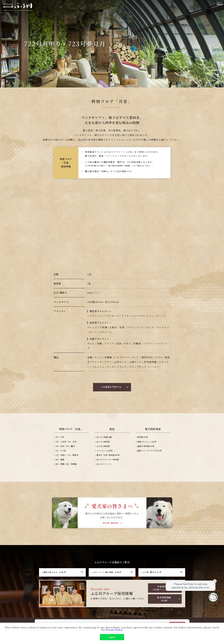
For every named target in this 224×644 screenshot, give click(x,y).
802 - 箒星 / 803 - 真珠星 (66, 466)
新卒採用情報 (164, 602)
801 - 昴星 (60, 461)
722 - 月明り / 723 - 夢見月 (67, 457)
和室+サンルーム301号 (147, 444)
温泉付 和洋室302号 (146, 448)
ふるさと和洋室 (103, 448)
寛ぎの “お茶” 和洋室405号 (108, 457)
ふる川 (56, 574)
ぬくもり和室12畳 (104, 439)
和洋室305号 (143, 439)
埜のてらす (154, 574)
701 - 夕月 (60, 439)
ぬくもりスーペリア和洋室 (108, 461)
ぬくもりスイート (104, 466)
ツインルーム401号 (105, 452)
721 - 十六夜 (61, 452)
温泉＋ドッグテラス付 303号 (150, 452)
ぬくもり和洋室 (103, 444)
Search (177, 625)
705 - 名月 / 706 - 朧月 (65, 448)
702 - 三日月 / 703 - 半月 (66, 444)
